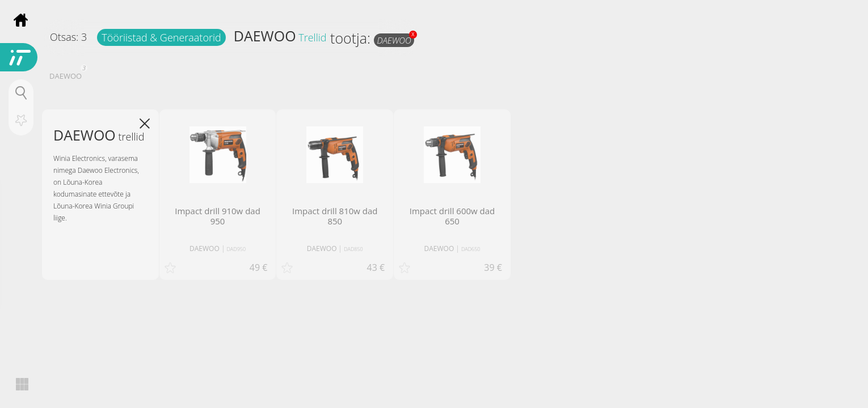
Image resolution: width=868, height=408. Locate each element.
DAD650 (471, 249)
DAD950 (237, 249)
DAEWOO (265, 36)
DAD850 (353, 249)
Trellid (312, 37)
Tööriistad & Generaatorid (161, 37)
